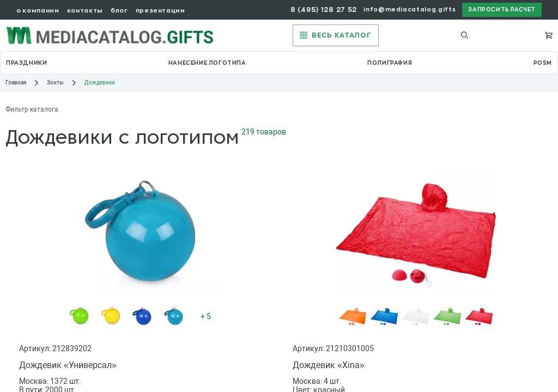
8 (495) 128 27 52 (324, 10)
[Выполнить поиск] (465, 35)
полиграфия (390, 63)
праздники (26, 63)
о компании (38, 11)
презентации (160, 11)
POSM (543, 63)
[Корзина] (548, 35)
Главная (16, 82)
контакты (85, 11)
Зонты (55, 82)
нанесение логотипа (207, 63)
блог (119, 11)
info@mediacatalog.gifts (410, 10)
